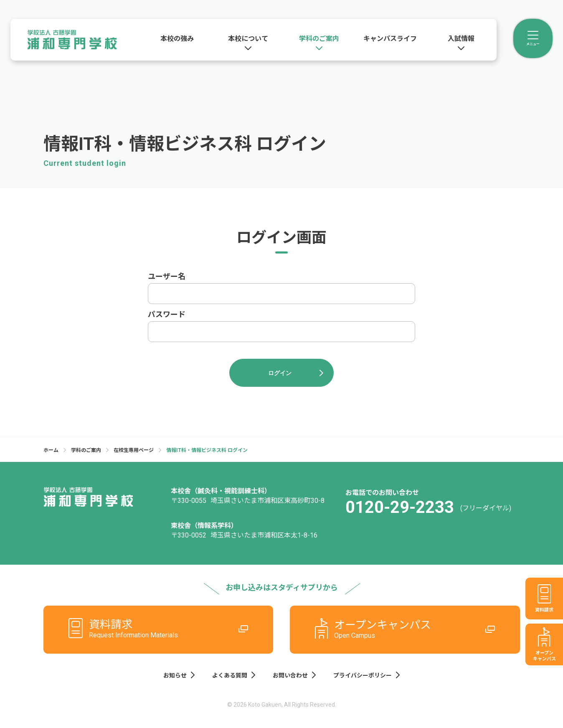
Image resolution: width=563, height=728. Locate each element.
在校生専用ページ (134, 451)
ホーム (51, 451)
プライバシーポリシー (365, 674)
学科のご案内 (86, 451)
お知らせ (180, 674)
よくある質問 (234, 674)
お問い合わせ (294, 674)
